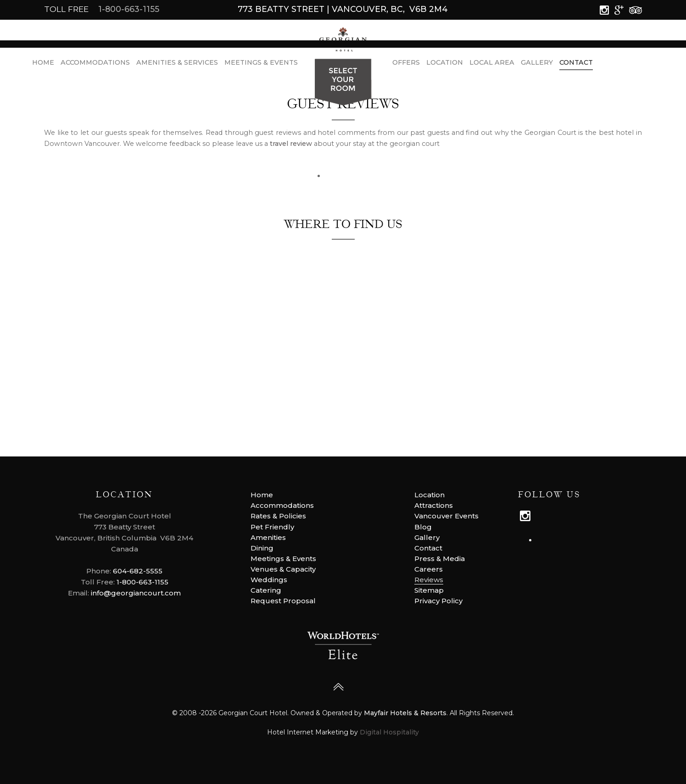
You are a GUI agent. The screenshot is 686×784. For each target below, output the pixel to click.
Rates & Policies (278, 516)
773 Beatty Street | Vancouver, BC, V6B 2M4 (343, 9)
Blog (423, 527)
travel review (291, 144)
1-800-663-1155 (129, 9)
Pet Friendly (272, 527)
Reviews (429, 580)
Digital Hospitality (389, 732)
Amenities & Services (177, 64)
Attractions (434, 505)
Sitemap (429, 590)
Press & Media (440, 559)
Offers (406, 64)
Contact (576, 64)
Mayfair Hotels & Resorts (405, 713)
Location (445, 64)
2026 (209, 713)
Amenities (268, 537)
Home (43, 64)
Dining (262, 548)
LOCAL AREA (492, 64)
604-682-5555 (138, 571)
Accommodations (95, 64)
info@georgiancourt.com (136, 593)
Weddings (269, 580)
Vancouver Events (446, 516)
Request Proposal (283, 601)
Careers (429, 569)
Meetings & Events (261, 64)
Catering (266, 590)
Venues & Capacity (283, 569)
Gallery (537, 64)
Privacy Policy (438, 601)
